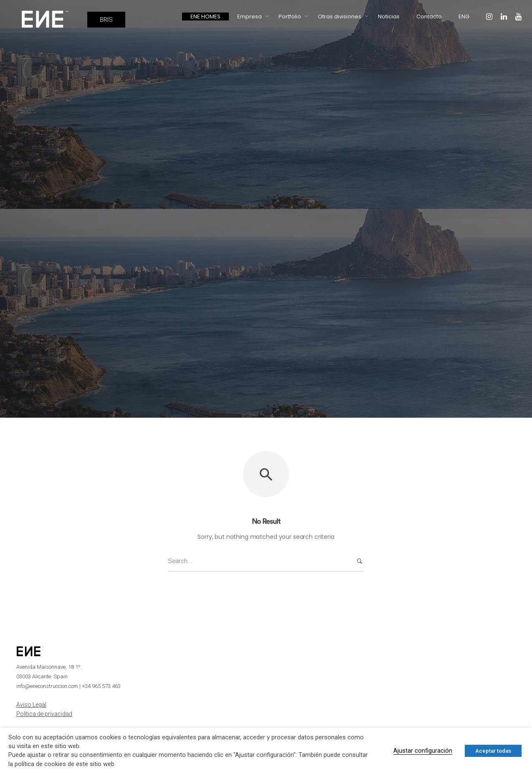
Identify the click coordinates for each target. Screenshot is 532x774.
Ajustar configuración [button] (423, 751)
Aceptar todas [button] (493, 751)
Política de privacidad (44, 714)
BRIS (106, 20)
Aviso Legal (31, 705)
